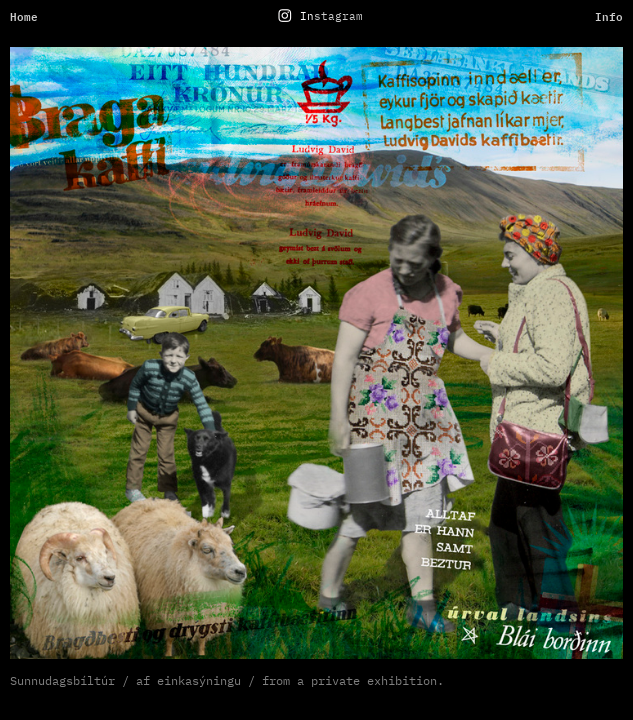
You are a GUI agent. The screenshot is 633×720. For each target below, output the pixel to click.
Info (609, 16)
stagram (338, 17)
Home (24, 16)
